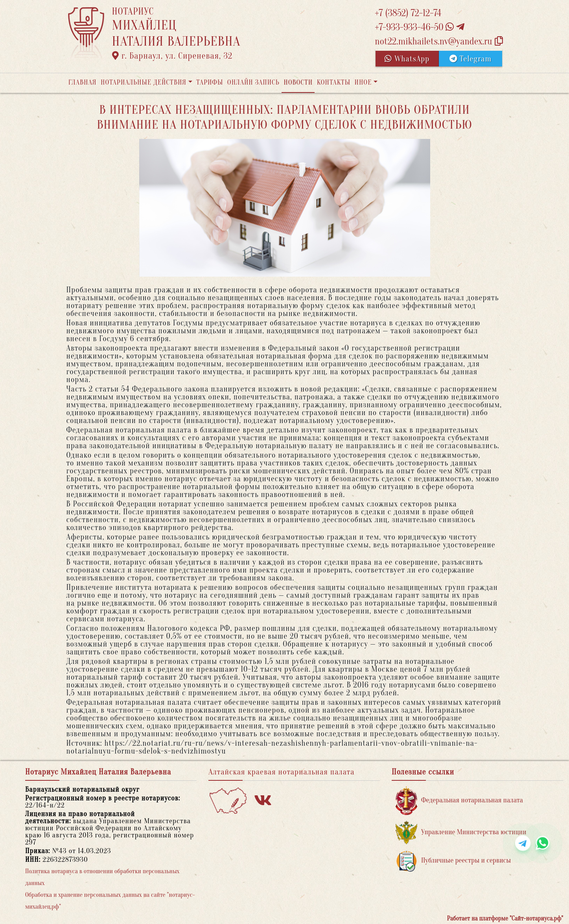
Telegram (470, 59)
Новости (298, 82)
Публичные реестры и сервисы (453, 861)
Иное (363, 82)
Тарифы (210, 82)
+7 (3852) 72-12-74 (408, 13)
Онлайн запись (253, 82)
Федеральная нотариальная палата (459, 801)
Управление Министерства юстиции (461, 833)
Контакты (334, 82)
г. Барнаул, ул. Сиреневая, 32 (172, 56)
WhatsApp (407, 59)
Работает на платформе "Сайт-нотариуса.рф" (505, 918)
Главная (83, 82)
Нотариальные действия (144, 82)
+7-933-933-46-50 (420, 27)
